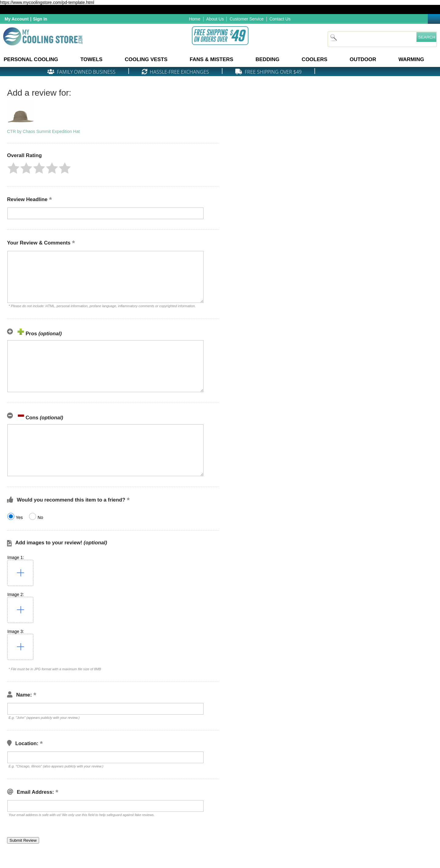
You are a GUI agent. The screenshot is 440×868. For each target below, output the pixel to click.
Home (194, 19)
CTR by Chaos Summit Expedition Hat (43, 131)
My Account (17, 19)
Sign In (40, 19)
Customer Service (246, 19)
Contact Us (280, 19)
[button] (13, 168)
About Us (215, 19)
